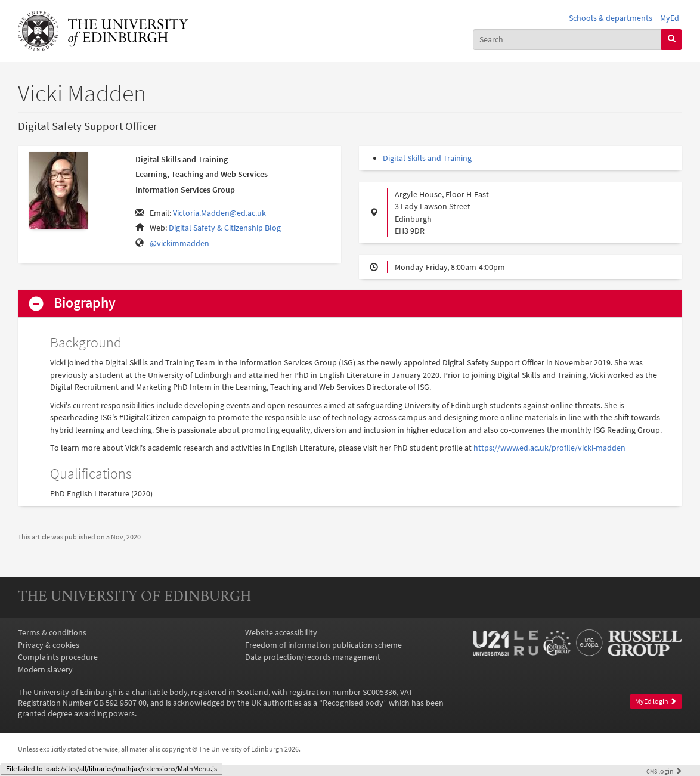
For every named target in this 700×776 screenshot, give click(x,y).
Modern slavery (45, 669)
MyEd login (656, 701)
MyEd (670, 18)
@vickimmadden (179, 243)
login (664, 771)
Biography (85, 303)
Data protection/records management (313, 657)
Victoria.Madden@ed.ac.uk (219, 213)
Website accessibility (281, 632)
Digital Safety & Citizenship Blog (225, 228)
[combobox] (568, 40)
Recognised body (353, 703)
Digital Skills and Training (427, 158)
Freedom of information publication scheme (323, 645)
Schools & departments (611, 18)
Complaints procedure (58, 657)
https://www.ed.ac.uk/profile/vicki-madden (549, 448)
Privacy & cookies (49, 645)
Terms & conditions (52, 632)
